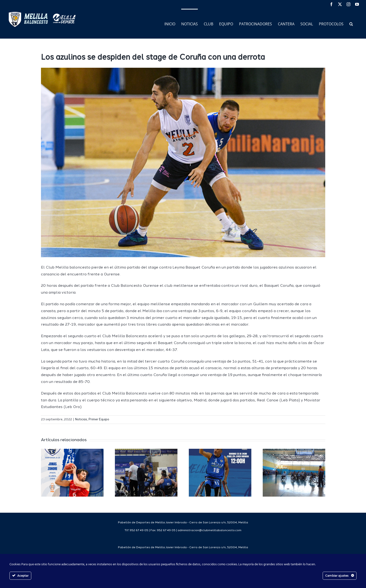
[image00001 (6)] (183, 162)
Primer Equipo (99, 420)
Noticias (81, 420)
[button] (351, 24)
